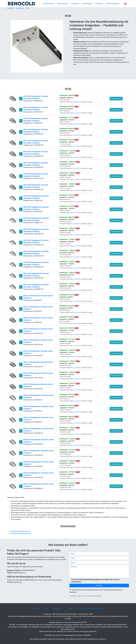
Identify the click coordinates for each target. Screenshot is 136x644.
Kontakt (70, 608)
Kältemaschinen (49, 4)
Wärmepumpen (63, 4)
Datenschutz (58, 608)
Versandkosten (77, 102)
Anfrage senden (116, 99)
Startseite (10, 8)
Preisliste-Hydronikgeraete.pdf (21, 534)
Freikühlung (99, 4)
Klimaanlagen (87, 4)
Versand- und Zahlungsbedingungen (90, 608)
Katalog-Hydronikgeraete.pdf (20, 531)
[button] (16, 46)
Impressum (35, 608)
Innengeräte (75, 4)
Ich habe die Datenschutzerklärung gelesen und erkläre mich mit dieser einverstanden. (95, 581)
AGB (46, 608)
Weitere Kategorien (113, 4)
